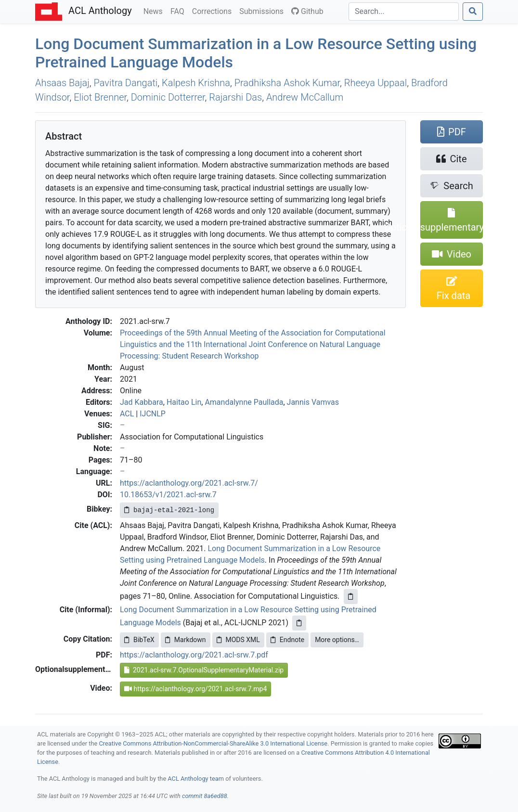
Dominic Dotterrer (168, 97)
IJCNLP (153, 414)
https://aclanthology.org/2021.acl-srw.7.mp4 (195, 689)
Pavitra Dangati (126, 83)
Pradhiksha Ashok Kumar (287, 83)
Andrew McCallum (305, 97)
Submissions (263, 11)
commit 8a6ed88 (205, 796)
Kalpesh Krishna (196, 83)
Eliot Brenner (100, 97)
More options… (337, 640)
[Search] (404, 12)
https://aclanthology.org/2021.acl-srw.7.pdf (194, 655)
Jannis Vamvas (313, 402)
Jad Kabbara (142, 402)
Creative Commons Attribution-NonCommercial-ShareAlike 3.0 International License (214, 743)
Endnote (287, 640)
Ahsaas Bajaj (62, 83)
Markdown (186, 640)
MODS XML (238, 640)
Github (307, 11)
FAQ (179, 11)
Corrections (214, 11)
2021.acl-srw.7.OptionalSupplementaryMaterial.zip (204, 670)
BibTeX (139, 640)
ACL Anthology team (196, 779)
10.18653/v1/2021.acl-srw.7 (168, 495)
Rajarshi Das (235, 97)
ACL (127, 414)
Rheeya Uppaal (376, 83)
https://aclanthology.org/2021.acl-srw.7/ (189, 483)
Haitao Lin (184, 402)
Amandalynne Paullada (244, 402)
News (155, 11)
